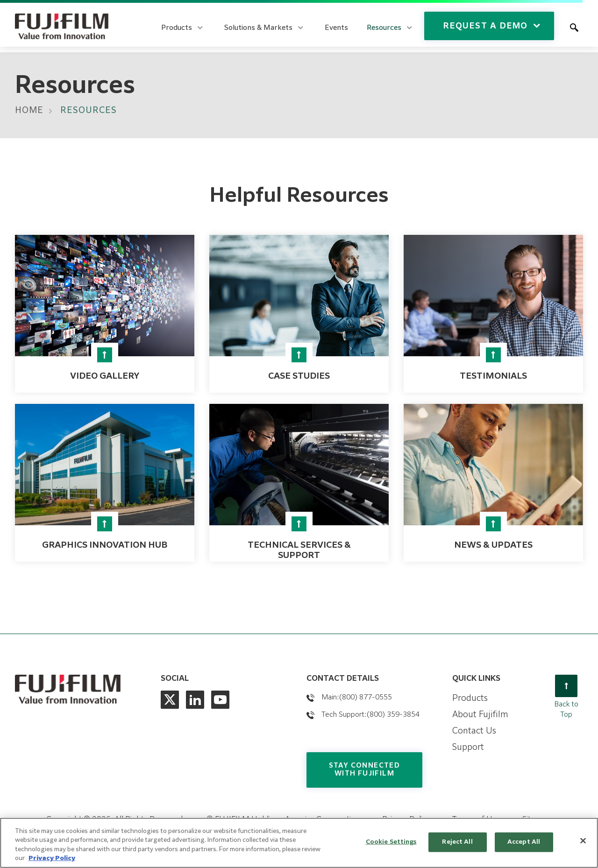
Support (468, 748)
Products (470, 699)
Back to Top (566, 696)
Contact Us (474, 731)
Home (29, 111)
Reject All (457, 842)
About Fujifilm (480, 715)
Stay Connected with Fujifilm (365, 770)
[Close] (583, 840)
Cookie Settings (391, 842)
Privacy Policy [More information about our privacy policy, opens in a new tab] (52, 858)
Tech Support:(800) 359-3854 (370, 715)
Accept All (524, 842)
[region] (299, 843)
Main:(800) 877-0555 (357, 697)
